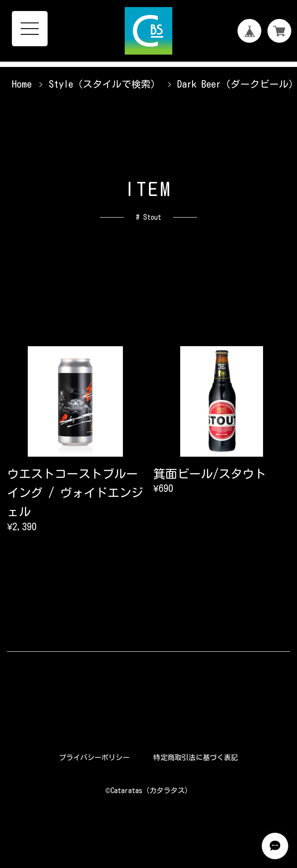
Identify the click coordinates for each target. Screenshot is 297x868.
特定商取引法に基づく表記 (196, 757)
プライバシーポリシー (94, 757)
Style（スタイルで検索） (105, 84)
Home (22, 84)
